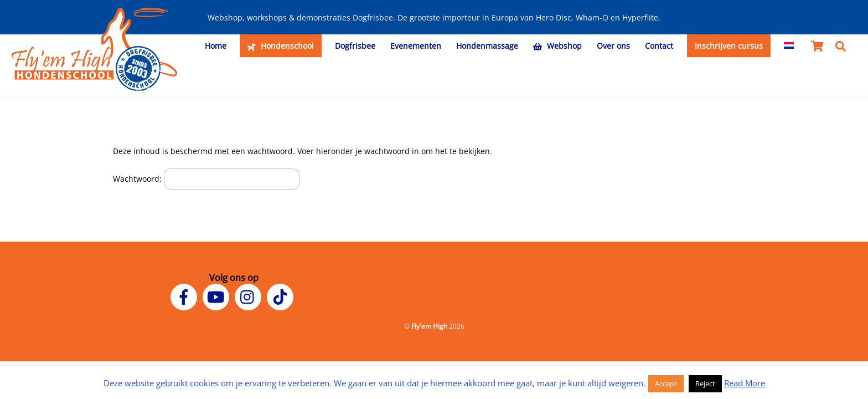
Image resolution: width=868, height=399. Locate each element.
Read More (745, 383)
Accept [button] (666, 383)
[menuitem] (789, 46)
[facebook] (186, 296)
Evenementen (416, 46)
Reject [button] (705, 383)
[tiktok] (282, 296)
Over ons (613, 46)
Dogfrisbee (355, 46)
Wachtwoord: (206, 179)
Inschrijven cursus (729, 46)
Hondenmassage (487, 46)
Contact (659, 46)
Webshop (557, 46)
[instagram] (250, 296)
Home (216, 46)
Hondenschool (280, 46)
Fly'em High (429, 326)
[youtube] (218, 296)
